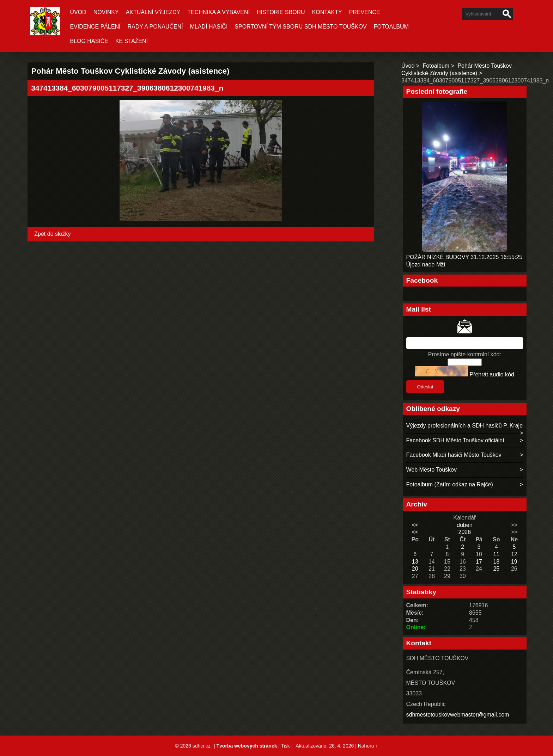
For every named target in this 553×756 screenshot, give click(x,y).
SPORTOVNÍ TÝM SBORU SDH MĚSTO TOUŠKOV (300, 27)
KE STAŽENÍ (132, 41)
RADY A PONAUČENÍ (155, 27)
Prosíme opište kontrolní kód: (465, 354)
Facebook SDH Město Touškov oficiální (455, 440)
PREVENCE (365, 12)
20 (415, 569)
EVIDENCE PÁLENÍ (95, 27)
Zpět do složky (52, 234)
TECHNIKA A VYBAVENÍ (218, 12)
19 (514, 562)
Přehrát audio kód (492, 374)
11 (496, 554)
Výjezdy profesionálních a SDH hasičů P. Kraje (465, 426)
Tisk (285, 746)
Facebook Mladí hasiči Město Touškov (454, 455)
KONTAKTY (327, 12)
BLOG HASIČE (89, 41)
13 (415, 562)
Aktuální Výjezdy (153, 12)
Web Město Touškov (432, 470)
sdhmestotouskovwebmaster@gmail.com (458, 715)
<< (415, 525)
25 (496, 569)
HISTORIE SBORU (281, 12)
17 (479, 562)
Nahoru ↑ (368, 746)
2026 (464, 532)
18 (496, 562)
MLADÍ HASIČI (209, 27)
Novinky (106, 12)
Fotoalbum (391, 27)
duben (465, 525)
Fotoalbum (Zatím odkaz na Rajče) (450, 484)
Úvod (78, 12)
